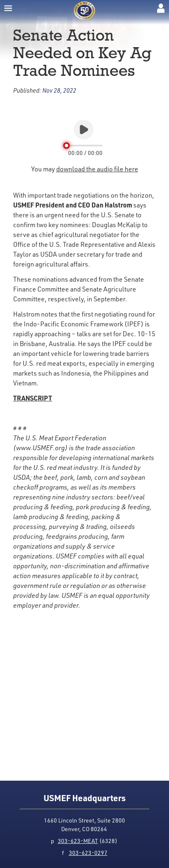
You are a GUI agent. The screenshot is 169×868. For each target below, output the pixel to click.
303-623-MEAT (78, 841)
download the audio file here (97, 169)
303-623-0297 (88, 853)
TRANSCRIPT (33, 398)
